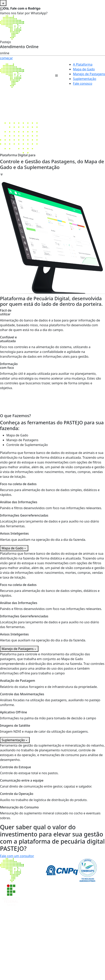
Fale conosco (83, 84)
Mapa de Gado (84, 69)
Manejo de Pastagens (89, 74)
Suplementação (85, 79)
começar (6, 58)
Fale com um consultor (17, 856)
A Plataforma (83, 64)
